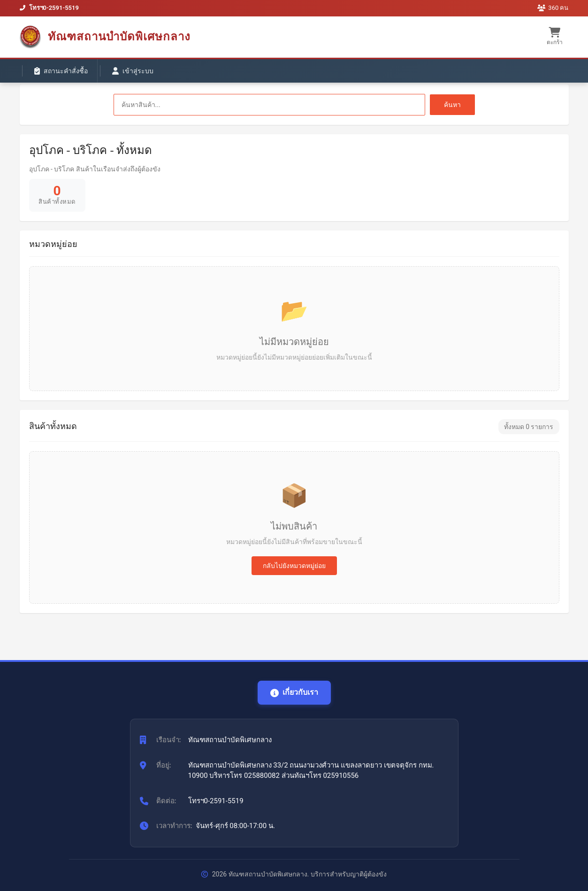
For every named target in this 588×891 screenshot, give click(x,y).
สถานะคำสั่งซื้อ (61, 71)
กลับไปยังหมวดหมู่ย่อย (294, 566)
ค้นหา (452, 105)
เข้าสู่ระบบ (133, 71)
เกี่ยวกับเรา (294, 692)
